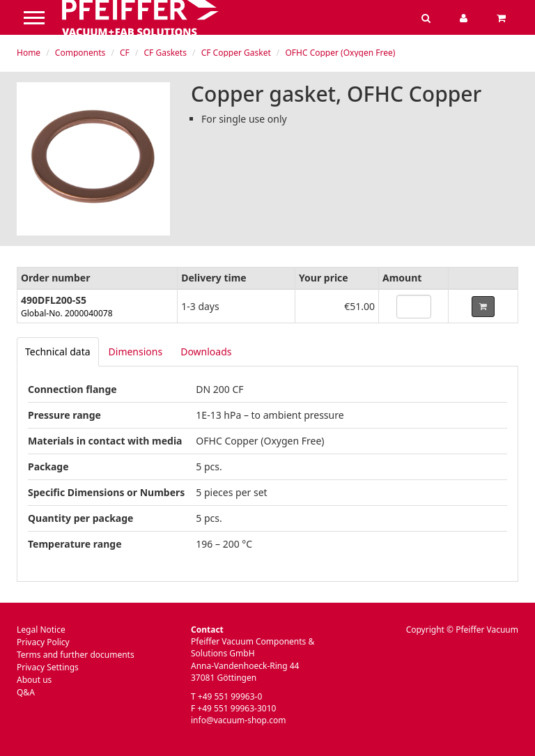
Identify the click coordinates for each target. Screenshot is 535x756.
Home (29, 53)
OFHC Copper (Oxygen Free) (340, 53)
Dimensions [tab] (136, 352)
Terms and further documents (76, 655)
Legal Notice (41, 630)
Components (80, 53)
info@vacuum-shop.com (238, 720)
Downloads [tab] (206, 352)
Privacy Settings (48, 667)
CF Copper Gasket (236, 53)
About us (34, 680)
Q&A (26, 692)
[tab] (58, 352)
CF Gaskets (165, 53)
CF (125, 53)
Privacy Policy (43, 642)
